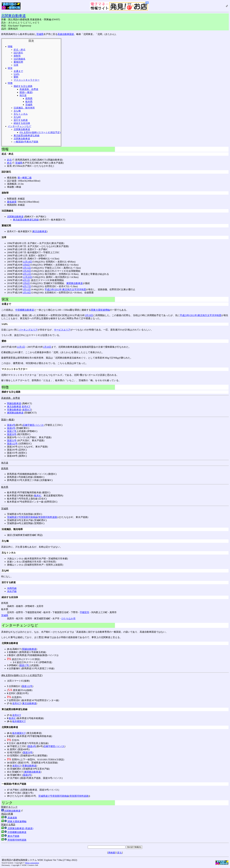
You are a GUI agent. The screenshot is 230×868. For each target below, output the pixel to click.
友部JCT (27, 410)
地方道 (23, 95)
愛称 (16, 77)
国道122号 (12, 444)
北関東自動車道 (13, 16)
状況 (10, 68)
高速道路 (9, 818)
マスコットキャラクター (27, 80)
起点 (11, 160)
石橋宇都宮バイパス (33, 425)
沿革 (16, 65)
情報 (10, 46)
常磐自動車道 (14, 410)
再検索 (112, 853)
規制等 (17, 56)
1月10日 (47, 347)
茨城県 (40, 34)
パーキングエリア (28, 330)
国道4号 (11, 425)
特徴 (10, 83)
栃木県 (29, 102)
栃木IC (38, 496)
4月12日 (27, 274)
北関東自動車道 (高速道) (17, 828)
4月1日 (26, 280)
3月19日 (27, 293)
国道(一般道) (26, 92)
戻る (120, 853)
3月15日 (27, 268)
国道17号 (12, 431)
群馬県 (29, 98)
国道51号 (12, 440)
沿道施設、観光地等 (24, 108)
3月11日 (27, 289)
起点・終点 (20, 50)
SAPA (17, 74)
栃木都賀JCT (19, 721)
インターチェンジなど (20, 126)
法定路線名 (20, 59)
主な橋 (17, 111)
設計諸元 (18, 53)
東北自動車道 (40, 231)
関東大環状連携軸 (100, 310)
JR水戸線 (12, 591)
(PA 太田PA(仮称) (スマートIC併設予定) (40, 132)
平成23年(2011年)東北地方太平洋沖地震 (65, 289)
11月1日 (21, 347)
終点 (11, 163)
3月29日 (27, 271)
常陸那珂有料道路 (48, 517)
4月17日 (27, 286)
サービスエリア (62, 330)
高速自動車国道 (66, 34)
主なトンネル (21, 114)
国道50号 (12, 434)
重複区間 (18, 62)
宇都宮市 (84, 612)
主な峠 (17, 117)
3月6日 (26, 283)
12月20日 (27, 277)
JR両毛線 (12, 588)
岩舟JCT (26, 407)
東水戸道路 (10, 836)
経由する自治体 (22, 123)
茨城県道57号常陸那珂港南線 (22, 517)
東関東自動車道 (75, 283)
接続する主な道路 (23, 86)
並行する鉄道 (21, 120)
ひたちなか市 (69, 618)
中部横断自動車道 (25, 310)
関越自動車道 (14, 403)
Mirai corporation (32, 863)
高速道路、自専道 (29, 89)
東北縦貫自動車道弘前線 (27, 136)
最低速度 (12, 202)
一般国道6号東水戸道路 (26, 142)
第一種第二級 (25, 178)
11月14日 (27, 262)
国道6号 (11, 428)
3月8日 (26, 265)
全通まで (18, 71)
